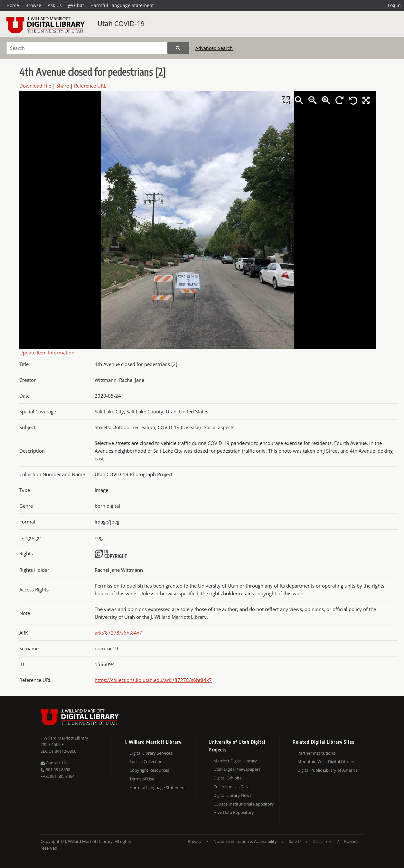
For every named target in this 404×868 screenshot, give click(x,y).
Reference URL (90, 86)
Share (63, 86)
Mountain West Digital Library (326, 761)
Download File (35, 86)
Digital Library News (232, 795)
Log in (394, 5)
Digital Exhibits (227, 778)
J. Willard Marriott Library (64, 738)
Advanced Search (214, 48)
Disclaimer (322, 841)
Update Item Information (47, 353)
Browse (33, 5)
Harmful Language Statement (122, 5)
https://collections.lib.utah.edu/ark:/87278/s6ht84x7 (153, 680)
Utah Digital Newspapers (237, 769)
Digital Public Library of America (328, 770)
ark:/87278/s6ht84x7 (118, 633)
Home (13, 5)
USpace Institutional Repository (244, 804)
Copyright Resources (149, 770)
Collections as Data (231, 787)
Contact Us (54, 763)
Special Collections (147, 761)
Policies (351, 841)
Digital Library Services (151, 753)
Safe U (295, 841)
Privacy (195, 841)
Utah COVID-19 (121, 24)
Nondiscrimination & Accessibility (245, 841)
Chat (76, 5)
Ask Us (55, 5)
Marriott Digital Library (235, 761)
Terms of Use (142, 779)
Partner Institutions (316, 753)
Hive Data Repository (234, 812)
